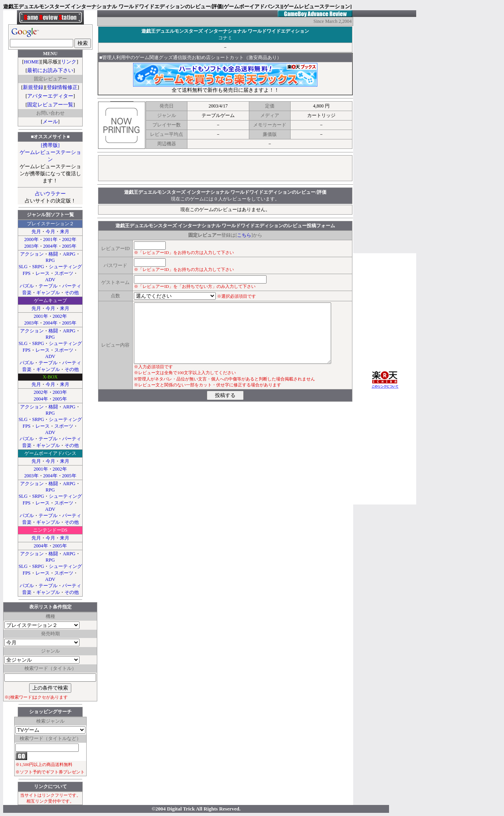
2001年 (50, 239)
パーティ (72, 286)
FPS (26, 273)
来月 (65, 232)
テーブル (48, 286)
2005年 (69, 246)
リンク (69, 62)
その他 (72, 293)
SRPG (38, 267)
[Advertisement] (225, 168)
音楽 (27, 293)
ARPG (69, 254)
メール (50, 121)
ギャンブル (48, 293)
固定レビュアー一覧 (50, 105)
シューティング (65, 267)
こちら (244, 235)
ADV (50, 280)
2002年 (69, 239)
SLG (23, 267)
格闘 (53, 254)
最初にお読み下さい (50, 70)
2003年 (31, 246)
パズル (27, 286)
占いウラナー (50, 194)
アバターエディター (50, 96)
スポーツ (64, 273)
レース (43, 273)
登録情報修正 (62, 87)
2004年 (50, 246)
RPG (50, 260)
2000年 (31, 239)
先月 (36, 232)
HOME (31, 62)
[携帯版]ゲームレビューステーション (50, 152)
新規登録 (33, 87)
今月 (50, 232)
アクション (32, 254)
